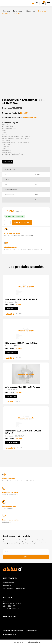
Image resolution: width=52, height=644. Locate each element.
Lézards (34, 641)
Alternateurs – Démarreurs (14, 588)
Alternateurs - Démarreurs (12, 11)
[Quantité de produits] (7, 222)
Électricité (7, 585)
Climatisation (9, 582)
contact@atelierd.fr (11, 608)
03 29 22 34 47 (9, 605)
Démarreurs (30, 11)
